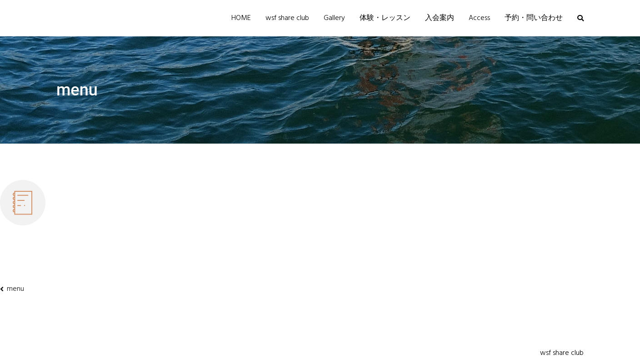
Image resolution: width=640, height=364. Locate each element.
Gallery (334, 18)
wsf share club (287, 18)
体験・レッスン (385, 18)
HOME (241, 18)
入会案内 (440, 18)
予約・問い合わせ (534, 18)
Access (479, 18)
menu (15, 289)
